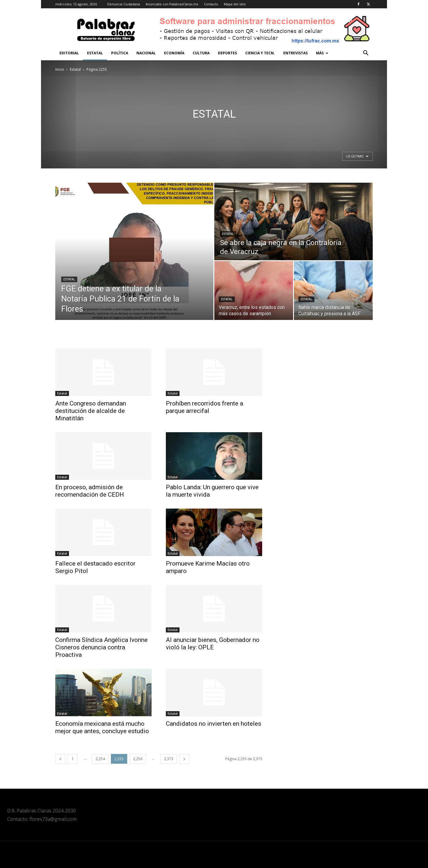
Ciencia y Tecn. (260, 53)
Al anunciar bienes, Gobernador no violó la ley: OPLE (213, 644)
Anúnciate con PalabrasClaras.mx (172, 4)
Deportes (227, 53)
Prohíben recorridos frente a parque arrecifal (204, 407)
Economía (174, 53)
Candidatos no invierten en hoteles (214, 724)
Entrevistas (295, 53)
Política (120, 53)
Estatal (95, 53)
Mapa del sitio (235, 4)
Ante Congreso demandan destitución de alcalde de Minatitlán (91, 411)
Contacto (211, 4)
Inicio (60, 69)
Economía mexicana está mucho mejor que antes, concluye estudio (102, 727)
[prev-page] (60, 759)
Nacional (146, 53)
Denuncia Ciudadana (124, 4)
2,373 (169, 759)
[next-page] (184, 759)
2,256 (138, 759)
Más (322, 53)
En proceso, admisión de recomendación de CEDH (90, 491)
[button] (366, 54)
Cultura (201, 53)
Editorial (69, 53)
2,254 (100, 759)
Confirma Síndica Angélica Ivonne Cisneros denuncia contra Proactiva (102, 647)
